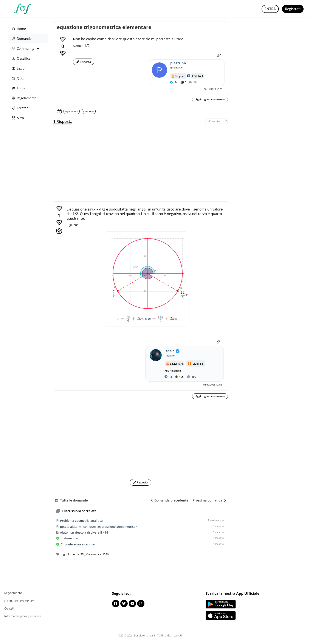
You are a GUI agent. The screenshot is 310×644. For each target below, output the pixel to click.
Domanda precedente (170, 500)
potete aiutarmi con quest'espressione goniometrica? (98, 527)
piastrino (178, 63)
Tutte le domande (71, 500)
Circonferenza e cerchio (78, 544)
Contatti (10, 608)
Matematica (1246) (98, 554)
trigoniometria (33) (72, 554)
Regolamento (13, 593)
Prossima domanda (209, 500)
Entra (270, 9)
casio (170, 351)
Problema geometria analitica (81, 521)
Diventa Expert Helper (19, 601)
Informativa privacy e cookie (23, 616)
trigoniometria (72, 111)
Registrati (293, 9)
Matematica (89, 111)
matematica (69, 538)
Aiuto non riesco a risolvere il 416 (84, 532)
